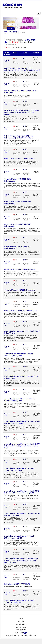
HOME (5, 32)
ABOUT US (21, 622)
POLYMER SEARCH (14, 32)
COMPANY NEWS (21, 627)
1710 (25, 58)
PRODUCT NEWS (21, 630)
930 (15, 58)
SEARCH (11, 29)
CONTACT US (21, 633)
